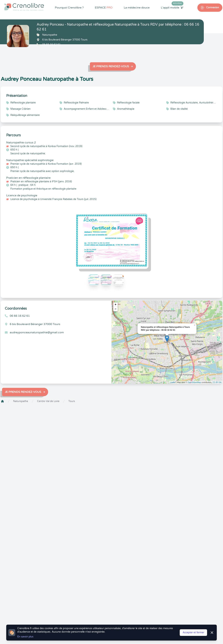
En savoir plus (25, 637)
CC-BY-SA (217, 382)
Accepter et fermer (193, 632)
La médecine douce (137, 8)
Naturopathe (21, 401)
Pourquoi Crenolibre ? (69, 8)
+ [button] (116, 305)
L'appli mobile (172, 7)
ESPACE (104, 8)
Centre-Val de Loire (48, 401)
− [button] (116, 309)
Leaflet (173, 382)
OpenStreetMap (194, 382)
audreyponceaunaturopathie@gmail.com (37, 332)
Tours (72, 401)
